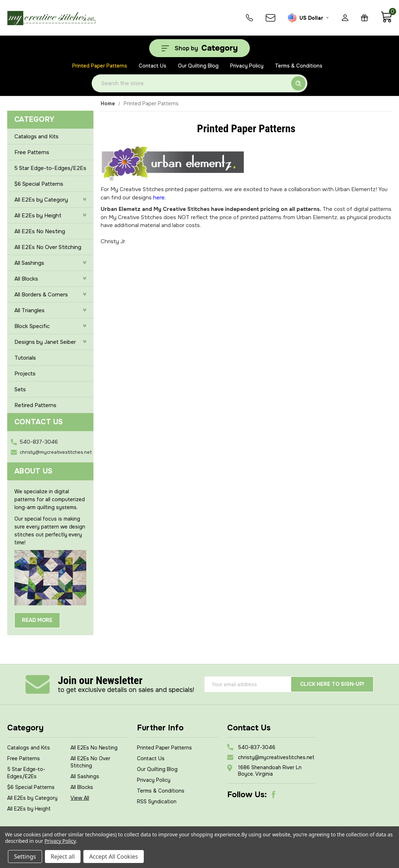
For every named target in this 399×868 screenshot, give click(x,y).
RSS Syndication (157, 802)
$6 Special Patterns (39, 184)
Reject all (63, 857)
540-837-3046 (39, 442)
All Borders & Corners (50, 295)
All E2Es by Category (50, 200)
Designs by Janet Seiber (50, 342)
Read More (37, 620)
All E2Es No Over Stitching (48, 247)
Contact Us (153, 66)
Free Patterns (32, 152)
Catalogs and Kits (36, 137)
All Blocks (50, 279)
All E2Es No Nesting (40, 231)
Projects (25, 374)
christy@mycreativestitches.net (56, 452)
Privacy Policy (247, 66)
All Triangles (50, 310)
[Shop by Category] (199, 48)
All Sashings (50, 263)
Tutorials (25, 358)
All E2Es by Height (50, 216)
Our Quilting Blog (198, 66)
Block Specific (50, 326)
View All (80, 798)
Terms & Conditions (299, 66)
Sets (20, 389)
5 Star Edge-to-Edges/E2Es (50, 168)
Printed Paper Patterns (100, 66)
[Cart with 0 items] (386, 21)
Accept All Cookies (114, 857)
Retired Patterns (35, 405)
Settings (25, 857)
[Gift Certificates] (364, 18)
